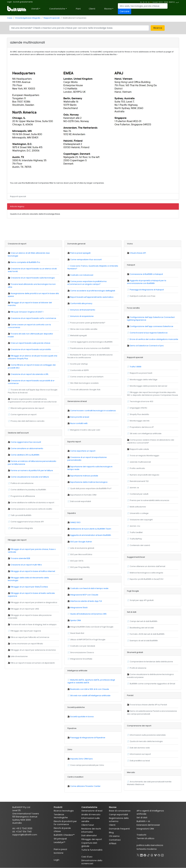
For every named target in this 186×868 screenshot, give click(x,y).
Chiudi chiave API (138, 253)
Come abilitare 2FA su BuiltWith (25, 455)
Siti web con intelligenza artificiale (146, 433)
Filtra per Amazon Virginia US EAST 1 (27, 312)
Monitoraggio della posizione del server (149, 386)
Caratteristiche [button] (57, 9)
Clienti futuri (88, 825)
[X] (138, 855)
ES (149, 2)
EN (141, 2)
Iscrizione (59, 853)
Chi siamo (114, 836)
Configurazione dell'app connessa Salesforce (151, 326)
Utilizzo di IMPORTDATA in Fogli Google (88, 640)
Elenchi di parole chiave (62, 830)
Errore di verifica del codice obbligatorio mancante (154, 339)
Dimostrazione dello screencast (92, 862)
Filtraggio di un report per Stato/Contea (29, 587)
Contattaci (115, 840)
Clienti (92, 9)
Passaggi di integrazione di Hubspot (147, 290)
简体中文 (172, 2)
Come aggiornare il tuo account (26, 442)
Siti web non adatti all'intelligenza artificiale (90, 696)
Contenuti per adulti (139, 494)
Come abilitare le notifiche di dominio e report (32, 503)
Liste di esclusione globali (82, 548)
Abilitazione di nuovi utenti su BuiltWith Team (91, 529)
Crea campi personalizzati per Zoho (87, 765)
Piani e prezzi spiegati (80, 253)
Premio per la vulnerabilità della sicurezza (149, 500)
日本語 (166, 2)
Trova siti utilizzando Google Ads (85, 390)
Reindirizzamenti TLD (139, 481)
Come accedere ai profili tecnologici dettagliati (93, 291)
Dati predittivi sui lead (140, 761)
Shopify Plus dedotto (139, 414)
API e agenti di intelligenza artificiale (150, 812)
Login (10, 2)
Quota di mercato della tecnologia (146, 741)
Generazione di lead (92, 811)
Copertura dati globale (89, 845)
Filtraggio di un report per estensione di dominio (33, 650)
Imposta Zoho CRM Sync (82, 759)
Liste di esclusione (19, 656)
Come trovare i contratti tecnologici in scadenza (93, 411)
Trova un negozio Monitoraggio (145, 456)
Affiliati (113, 843)
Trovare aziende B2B (20, 558)
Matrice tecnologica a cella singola (146, 573)
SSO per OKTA (77, 561)
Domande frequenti (119, 829)
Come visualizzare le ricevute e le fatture (30, 477)
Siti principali (60, 839)
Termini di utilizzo (145, 838)
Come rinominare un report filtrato (27, 644)
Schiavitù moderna (147, 849)
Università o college (139, 513)
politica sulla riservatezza (150, 845)
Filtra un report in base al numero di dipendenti (33, 663)
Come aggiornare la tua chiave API (27, 522)
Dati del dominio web (140, 748)
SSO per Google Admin (81, 542)
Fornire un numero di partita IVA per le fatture (32, 470)
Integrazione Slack (79, 607)
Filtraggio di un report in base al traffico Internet (33, 571)
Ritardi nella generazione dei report (27, 408)
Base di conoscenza (120, 811)
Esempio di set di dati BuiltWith (144, 641)
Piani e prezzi (60, 849)
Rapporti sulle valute (139, 449)
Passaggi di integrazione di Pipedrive (88, 738)
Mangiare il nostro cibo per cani (85, 430)
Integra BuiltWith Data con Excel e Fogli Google (92, 627)
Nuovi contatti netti (79, 423)
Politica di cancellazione (22, 483)
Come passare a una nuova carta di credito (31, 509)
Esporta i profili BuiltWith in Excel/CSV (147, 579)
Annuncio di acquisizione (82, 316)
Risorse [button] (108, 9)
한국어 (161, 2)
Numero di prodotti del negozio (145, 475)
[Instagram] (162, 855)
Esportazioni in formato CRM (83, 495)
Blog (111, 832)
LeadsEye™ (59, 842)
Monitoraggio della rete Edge (144, 380)
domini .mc (135, 526)
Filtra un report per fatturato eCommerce (30, 637)
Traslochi (141, 835)
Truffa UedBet (136, 532)
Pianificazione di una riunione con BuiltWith (90, 348)
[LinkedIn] (141, 855)
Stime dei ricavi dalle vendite (84, 329)
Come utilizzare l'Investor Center (85, 786)
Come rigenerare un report (24, 414)
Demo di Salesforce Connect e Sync (147, 346)
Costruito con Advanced (82, 275)
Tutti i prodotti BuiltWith (21, 515)
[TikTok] (148, 855)
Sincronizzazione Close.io (82, 652)
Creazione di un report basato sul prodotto (31, 349)
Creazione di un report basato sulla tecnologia (33, 278)
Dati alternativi (89, 836)
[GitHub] (159, 855)
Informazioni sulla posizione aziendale (148, 735)
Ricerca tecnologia (64, 811)
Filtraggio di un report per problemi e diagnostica (34, 602)
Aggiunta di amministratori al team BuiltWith (91, 535)
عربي (177, 2)
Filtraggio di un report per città (25, 609)
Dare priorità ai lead (80, 417)
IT (151, 2)
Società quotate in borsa (82, 717)
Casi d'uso (87, 857)
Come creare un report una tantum (87, 377)
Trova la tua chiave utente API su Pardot (148, 705)
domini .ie (134, 488)
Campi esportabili (118, 814)
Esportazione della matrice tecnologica (89, 482)
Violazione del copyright (141, 520)
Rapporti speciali (52, 18)
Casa (10, 18)
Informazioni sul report (140, 754)
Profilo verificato (137, 468)
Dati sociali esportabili (81, 501)
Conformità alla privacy (81, 303)
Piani (78, 9)
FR (146, 2)
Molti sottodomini (138, 507)
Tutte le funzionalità (92, 850)
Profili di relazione (138, 668)
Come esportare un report (83, 451)
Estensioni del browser (148, 825)
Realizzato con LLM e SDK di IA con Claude (90, 689)
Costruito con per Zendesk (83, 646)
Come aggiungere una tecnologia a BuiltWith (91, 342)
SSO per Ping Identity (80, 567)
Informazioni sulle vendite (91, 820)
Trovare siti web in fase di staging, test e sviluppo (34, 624)
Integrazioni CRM (145, 829)
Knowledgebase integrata (28, 18)
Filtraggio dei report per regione (26, 631)
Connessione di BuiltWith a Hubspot (146, 274)
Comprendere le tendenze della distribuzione (151, 662)
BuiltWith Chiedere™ (64, 835)
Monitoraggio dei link (140, 421)
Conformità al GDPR (79, 370)
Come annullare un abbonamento (27, 448)
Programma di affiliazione (23, 496)
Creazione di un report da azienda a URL (29, 374)
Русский (155, 2)
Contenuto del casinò (140, 545)
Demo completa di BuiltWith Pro (25, 262)
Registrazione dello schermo (119, 820)
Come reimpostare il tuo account (86, 259)
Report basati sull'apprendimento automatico (92, 297)
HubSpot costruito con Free (143, 296)
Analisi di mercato (91, 814)
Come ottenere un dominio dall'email (147, 566)
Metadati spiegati (78, 335)
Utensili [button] (35, 9)
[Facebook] (145, 855)
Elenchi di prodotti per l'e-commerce (65, 823)
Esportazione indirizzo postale (84, 476)
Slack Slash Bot (77, 633)
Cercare (125, 11)
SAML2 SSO (75, 522)
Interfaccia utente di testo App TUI (86, 601)
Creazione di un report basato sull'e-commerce (33, 318)
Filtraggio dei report (92, 839)
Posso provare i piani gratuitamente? (88, 323)
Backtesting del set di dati (142, 628)
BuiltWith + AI (143, 821)
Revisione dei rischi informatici (91, 830)
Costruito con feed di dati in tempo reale (89, 588)
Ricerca (158, 28)
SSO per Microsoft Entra (81, 554)
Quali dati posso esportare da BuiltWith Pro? (91, 488)
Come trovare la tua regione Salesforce (149, 333)
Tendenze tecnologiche (61, 816)
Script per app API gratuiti (142, 600)
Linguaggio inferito (138, 408)
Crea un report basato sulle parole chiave (30, 343)
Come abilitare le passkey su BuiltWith (28, 490)
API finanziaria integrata (22, 528)
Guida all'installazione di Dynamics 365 (88, 614)
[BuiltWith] (17, 9)
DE (144, 2)
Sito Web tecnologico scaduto (84, 383)
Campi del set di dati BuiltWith (144, 621)
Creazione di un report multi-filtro (26, 565)
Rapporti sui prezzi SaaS (141, 373)
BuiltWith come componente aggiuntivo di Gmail (152, 684)
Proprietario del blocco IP (142, 427)
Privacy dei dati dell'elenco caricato (28, 421)
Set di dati (142, 818)
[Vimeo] (155, 855)
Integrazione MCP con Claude (84, 595)
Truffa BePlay (136, 539)
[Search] (143, 6)
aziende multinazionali (140, 462)
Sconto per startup (79, 364)
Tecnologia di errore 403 (141, 401)
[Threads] (152, 855)
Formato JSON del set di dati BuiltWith (147, 634)
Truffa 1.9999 (136, 367)
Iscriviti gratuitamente (23, 2)
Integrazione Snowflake (81, 659)
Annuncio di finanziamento (83, 310)
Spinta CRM (75, 620)
